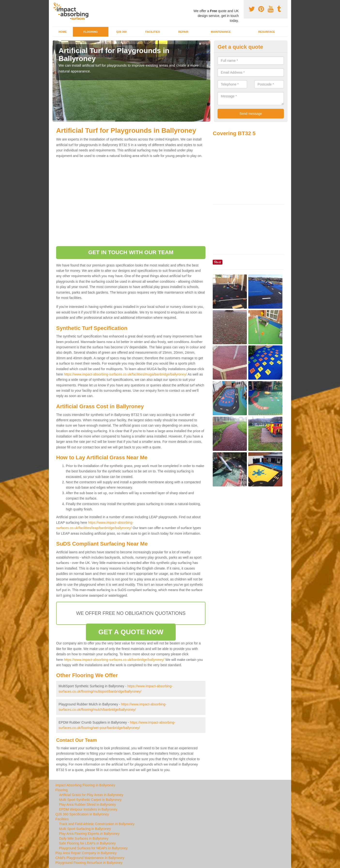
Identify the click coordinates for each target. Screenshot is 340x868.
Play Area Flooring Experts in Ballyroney (89, 834)
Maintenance (221, 32)
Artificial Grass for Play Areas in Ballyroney (91, 795)
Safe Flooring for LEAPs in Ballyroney (87, 843)
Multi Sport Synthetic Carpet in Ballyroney (90, 800)
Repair (183, 32)
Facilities (152, 32)
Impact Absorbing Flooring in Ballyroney (85, 785)
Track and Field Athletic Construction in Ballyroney (97, 824)
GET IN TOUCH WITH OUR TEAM (131, 252)
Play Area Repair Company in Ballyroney (86, 853)
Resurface (267, 32)
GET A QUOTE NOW (131, 632)
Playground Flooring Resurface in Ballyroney (89, 863)
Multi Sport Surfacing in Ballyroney (85, 829)
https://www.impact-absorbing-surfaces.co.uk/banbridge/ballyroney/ (114, 660)
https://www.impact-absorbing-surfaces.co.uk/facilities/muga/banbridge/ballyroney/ (125, 374)
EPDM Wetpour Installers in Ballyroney (88, 809)
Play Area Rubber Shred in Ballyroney (87, 805)
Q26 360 (121, 32)
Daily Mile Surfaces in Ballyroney (84, 838)
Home (63, 32)
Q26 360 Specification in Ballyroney (82, 814)
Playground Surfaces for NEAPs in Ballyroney (93, 848)
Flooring (91, 32)
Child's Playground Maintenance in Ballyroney (90, 858)
